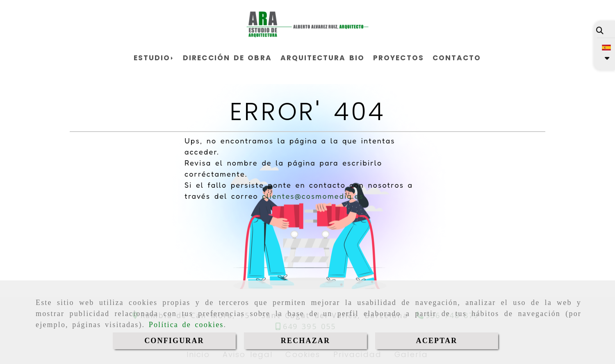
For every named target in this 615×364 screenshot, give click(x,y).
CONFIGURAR (174, 341)
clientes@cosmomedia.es (313, 196)
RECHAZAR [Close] (305, 341)
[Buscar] (600, 31)
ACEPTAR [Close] (437, 341)
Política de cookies (186, 325)
